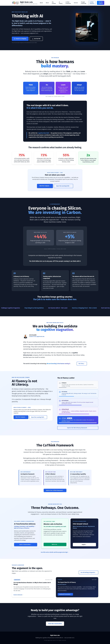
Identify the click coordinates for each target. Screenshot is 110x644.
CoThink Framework (68, 3)
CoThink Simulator (92, 3)
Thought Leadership (84, 3)
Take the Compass (101, 3)
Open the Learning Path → (63, 186)
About (47, 3)
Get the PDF (36, 39)
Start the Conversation (55, 624)
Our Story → (82, 364)
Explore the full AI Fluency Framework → (78, 428)
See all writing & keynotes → (88, 572)
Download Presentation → (65, 594)
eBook (41, 3)
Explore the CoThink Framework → (55, 490)
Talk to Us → (55, 544)
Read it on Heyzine (20, 39)
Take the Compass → (45, 186)
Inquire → (84, 545)
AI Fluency (61, 3)
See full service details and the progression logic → (55, 552)
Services (76, 3)
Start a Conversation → (26, 545)
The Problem (54, 3)
